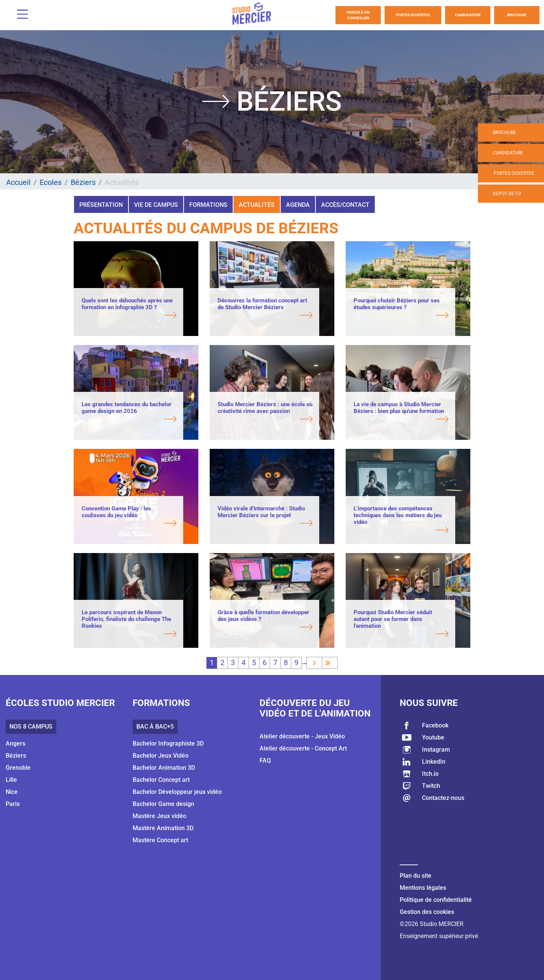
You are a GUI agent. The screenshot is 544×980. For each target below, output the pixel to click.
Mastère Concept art (160, 840)
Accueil (18, 182)
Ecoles (51, 182)
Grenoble (18, 768)
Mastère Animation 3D (163, 828)
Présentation (101, 205)
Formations (208, 205)
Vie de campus (156, 205)
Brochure (517, 15)
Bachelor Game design (163, 804)
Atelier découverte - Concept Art (303, 748)
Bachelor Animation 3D (164, 768)
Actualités (257, 205)
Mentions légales (423, 888)
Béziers (83, 182)
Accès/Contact (345, 205)
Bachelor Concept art (161, 780)
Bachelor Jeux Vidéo (161, 756)
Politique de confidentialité (436, 900)
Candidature (468, 15)
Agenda (298, 205)
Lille (11, 780)
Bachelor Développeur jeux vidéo (177, 792)
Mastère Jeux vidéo (159, 816)
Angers (15, 743)
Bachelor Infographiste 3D (168, 743)
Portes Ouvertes (413, 15)
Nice (12, 792)
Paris (13, 804)
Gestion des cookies (427, 912)
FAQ (265, 760)
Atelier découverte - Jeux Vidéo (302, 736)
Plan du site (416, 876)
